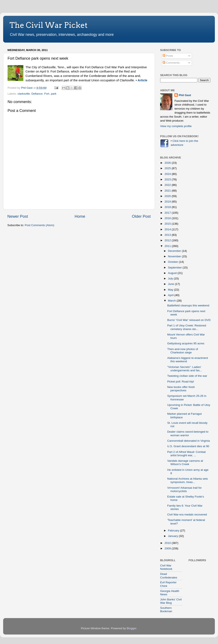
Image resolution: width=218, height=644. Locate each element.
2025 (168, 168)
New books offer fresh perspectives (181, 389)
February (174, 531)
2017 (168, 213)
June (171, 284)
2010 (168, 543)
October (173, 262)
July (171, 278)
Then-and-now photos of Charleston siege (183, 351)
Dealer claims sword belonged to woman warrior (188, 433)
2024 (168, 174)
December (175, 251)
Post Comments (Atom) (40, 225)
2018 (168, 207)
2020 (168, 196)
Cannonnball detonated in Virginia (189, 441)
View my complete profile (176, 126)
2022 (168, 185)
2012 (168, 240)
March (172, 301)
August (173, 273)
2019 (168, 202)
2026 (168, 163)
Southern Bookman (166, 610)
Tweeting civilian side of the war (187, 376)
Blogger (132, 628)
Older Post (141, 216)
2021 (168, 191)
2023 (168, 179)
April (171, 295)
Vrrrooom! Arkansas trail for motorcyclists (185, 489)
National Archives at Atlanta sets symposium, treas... (188, 480)
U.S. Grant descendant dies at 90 (188, 446)
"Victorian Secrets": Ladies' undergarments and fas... (185, 369)
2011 (168, 246)
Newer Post (18, 216)
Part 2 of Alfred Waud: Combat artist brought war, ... (187, 454)
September (175, 268)
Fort (47, 94)
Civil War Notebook (166, 567)
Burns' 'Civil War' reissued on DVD (189, 320)
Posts (168, 56)
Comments (171, 63)
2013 (168, 235)
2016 (168, 218)
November (175, 256)
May (171, 290)
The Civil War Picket (49, 25)
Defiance (37, 94)
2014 (168, 229)
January (173, 536)
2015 (168, 224)
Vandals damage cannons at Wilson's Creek (185, 462)
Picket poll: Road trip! (181, 382)
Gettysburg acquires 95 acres (186, 343)
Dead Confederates (169, 576)
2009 (168, 548)
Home (80, 216)
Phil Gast (185, 95)
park (54, 94)
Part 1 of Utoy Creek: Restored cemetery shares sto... (187, 327)
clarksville (24, 94)
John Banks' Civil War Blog (171, 601)
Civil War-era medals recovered (187, 515)
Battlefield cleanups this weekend (188, 305)
